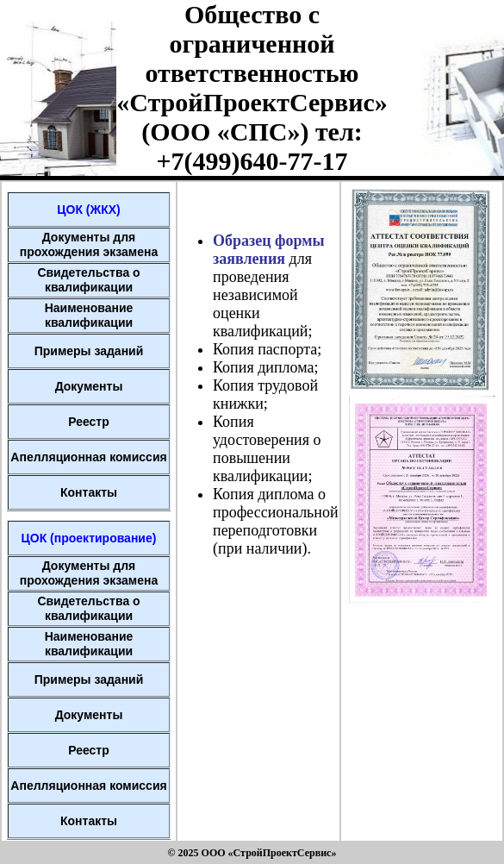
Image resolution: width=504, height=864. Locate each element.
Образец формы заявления (269, 250)
